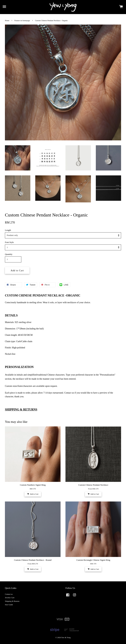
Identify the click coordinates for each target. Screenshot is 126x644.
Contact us (9, 594)
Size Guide (9, 605)
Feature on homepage (22, 20)
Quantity (9, 254)
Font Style (9, 242)
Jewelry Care (10, 598)
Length (8, 230)
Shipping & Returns (12, 601)
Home (7, 20)
